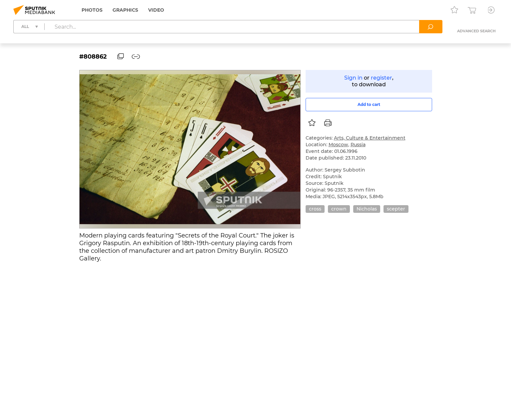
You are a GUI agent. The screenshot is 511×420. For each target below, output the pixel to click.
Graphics (125, 10)
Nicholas (367, 209)
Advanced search (476, 31)
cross (315, 209)
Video (156, 10)
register (382, 78)
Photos (92, 10)
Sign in (353, 78)
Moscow (338, 145)
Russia (358, 145)
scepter (396, 209)
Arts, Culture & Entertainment (370, 138)
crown (339, 209)
